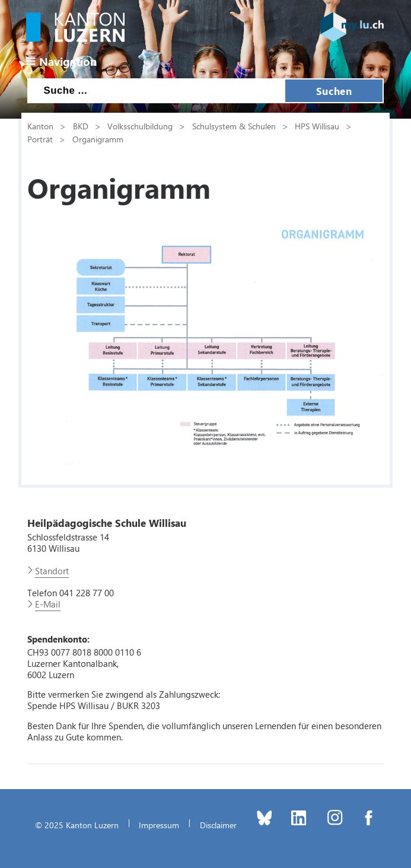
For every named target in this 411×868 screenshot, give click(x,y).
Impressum (159, 825)
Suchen (334, 91)
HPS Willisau (317, 126)
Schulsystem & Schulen (234, 126)
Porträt (40, 139)
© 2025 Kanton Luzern (77, 825)
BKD (81, 126)
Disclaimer (218, 825)
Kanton (40, 126)
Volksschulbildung (140, 126)
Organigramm (98, 139)
